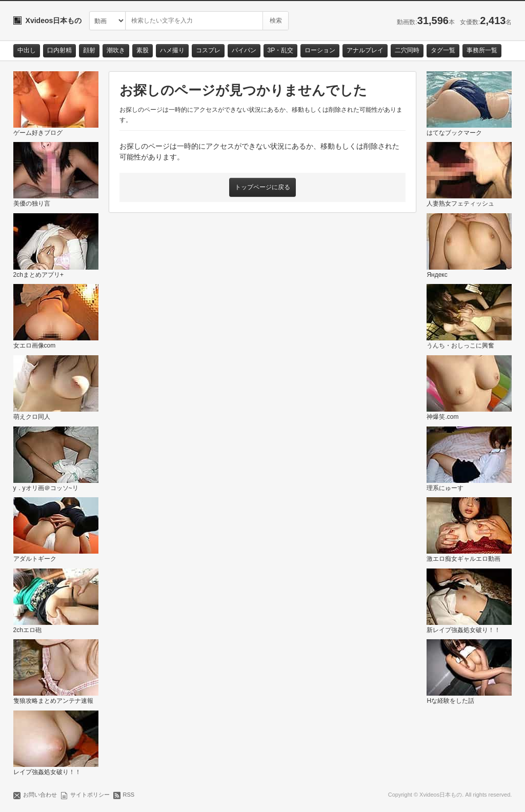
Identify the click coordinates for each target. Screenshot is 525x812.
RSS (129, 795)
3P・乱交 (281, 50)
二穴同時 (407, 50)
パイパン (244, 50)
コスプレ (208, 50)
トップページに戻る (262, 187)
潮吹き (116, 50)
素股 (143, 50)
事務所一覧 (482, 50)
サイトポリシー (90, 795)
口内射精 (59, 50)
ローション (320, 50)
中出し (27, 50)
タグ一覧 (443, 50)
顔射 (89, 50)
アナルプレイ (365, 50)
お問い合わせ (40, 795)
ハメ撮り (172, 50)
